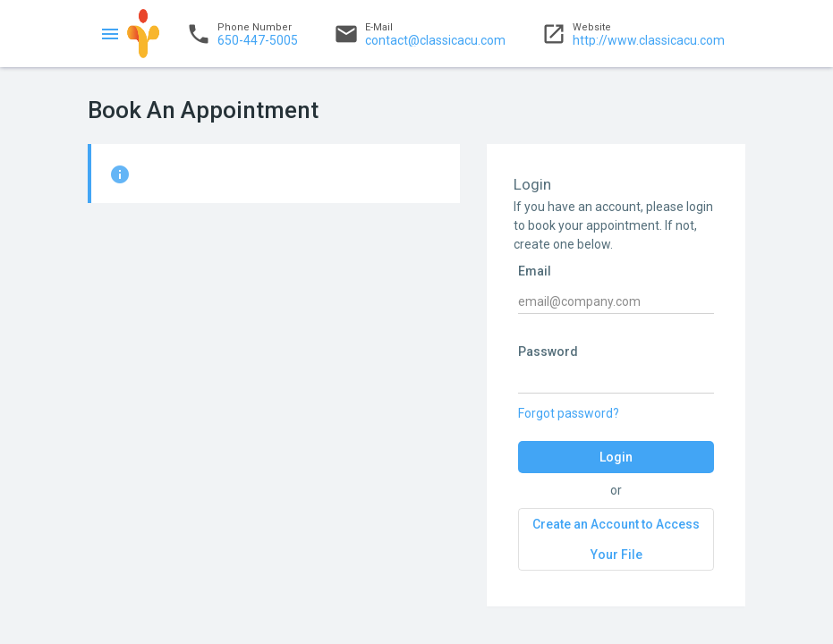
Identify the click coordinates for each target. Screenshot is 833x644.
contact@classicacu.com (420, 34)
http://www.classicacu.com (633, 34)
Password (548, 352)
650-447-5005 (242, 34)
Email (535, 271)
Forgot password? (569, 413)
